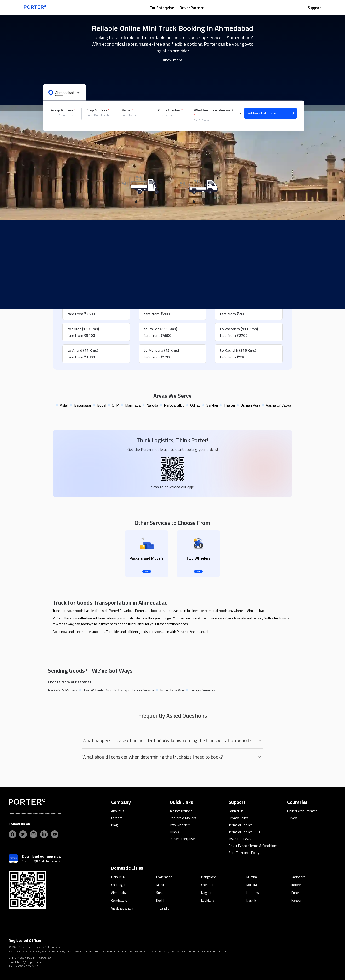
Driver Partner (192, 8)
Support (314, 8)
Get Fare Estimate (270, 113)
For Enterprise (162, 8)
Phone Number (170, 110)
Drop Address (98, 110)
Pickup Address (63, 110)
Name (127, 110)
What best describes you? (214, 113)
